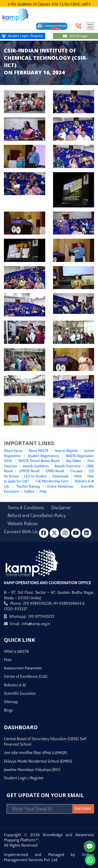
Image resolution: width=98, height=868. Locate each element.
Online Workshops (61, 486)
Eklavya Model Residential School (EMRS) (38, 761)
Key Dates (73, 461)
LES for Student (36, 476)
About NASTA (38, 451)
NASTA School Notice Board (39, 461)
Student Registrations (44, 456)
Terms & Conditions (26, 508)
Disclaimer (61, 508)
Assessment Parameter (23, 668)
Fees (8, 660)
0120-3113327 (16, 609)
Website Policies (23, 524)
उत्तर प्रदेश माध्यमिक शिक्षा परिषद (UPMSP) (36, 753)
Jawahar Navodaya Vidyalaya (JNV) (32, 770)
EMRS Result (55, 471)
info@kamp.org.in (36, 624)
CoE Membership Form (52, 481)
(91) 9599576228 (37, 603)
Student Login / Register (24, 778)
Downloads (61, 476)
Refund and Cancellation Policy (37, 516)
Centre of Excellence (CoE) (26, 677)
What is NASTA (16, 651)
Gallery (29, 491)
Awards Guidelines (36, 466)
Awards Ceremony (67, 466)
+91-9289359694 (67, 603)
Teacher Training (28, 486)
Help (43, 491)
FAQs (78, 476)
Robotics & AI (15, 685)
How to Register (66, 451)
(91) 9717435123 (41, 616)
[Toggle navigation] (90, 26)
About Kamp (13, 451)
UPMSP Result (29, 471)
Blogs (8, 710)
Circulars (76, 471)
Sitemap (11, 702)
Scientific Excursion (20, 693)
